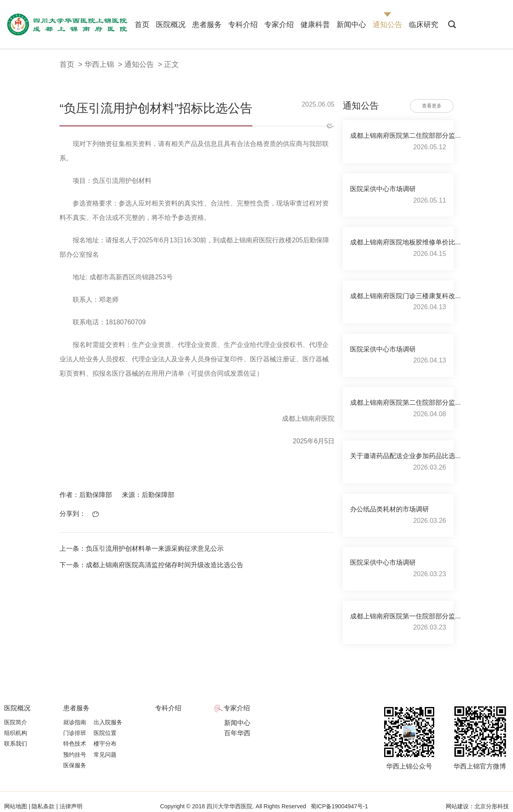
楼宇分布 (105, 744)
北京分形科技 (492, 806)
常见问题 (105, 755)
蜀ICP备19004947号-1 (339, 806)
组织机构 (16, 733)
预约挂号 (75, 755)
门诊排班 (75, 733)
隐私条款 (44, 806)
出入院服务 (108, 722)
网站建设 (457, 806)
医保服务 (75, 765)
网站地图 (16, 806)
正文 (172, 64)
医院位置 (105, 733)
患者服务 (207, 25)
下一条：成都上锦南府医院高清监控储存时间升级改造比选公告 (151, 565)
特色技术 (75, 744)
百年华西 (237, 733)
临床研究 (424, 25)
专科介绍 (243, 25)
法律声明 (70, 806)
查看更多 (432, 106)
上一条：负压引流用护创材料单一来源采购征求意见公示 (142, 549)
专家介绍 (279, 25)
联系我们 (16, 744)
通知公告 (387, 25)
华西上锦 (99, 64)
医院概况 (171, 25)
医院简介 (16, 722)
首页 (142, 25)
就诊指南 (75, 722)
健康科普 (315, 25)
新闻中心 (351, 25)
